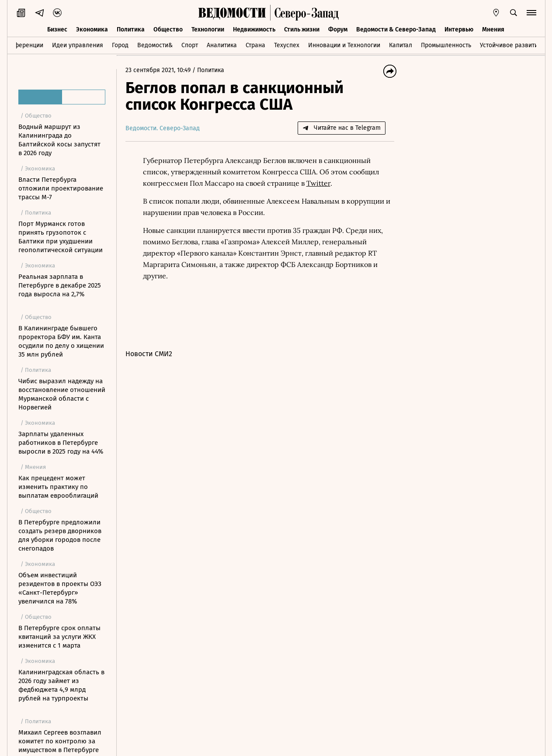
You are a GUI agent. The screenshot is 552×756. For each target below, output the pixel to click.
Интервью (459, 29)
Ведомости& (155, 45)
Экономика (92, 29)
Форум (338, 29)
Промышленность (446, 45)
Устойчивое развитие (511, 45)
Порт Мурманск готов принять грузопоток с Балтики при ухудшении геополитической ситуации (61, 237)
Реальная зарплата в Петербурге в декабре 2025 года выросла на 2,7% (60, 285)
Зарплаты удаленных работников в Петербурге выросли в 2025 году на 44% (61, 443)
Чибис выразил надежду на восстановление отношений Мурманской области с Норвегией (62, 394)
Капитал (401, 45)
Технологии (208, 29)
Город (120, 45)
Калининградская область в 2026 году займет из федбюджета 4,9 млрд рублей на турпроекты (61, 685)
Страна (255, 45)
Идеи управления (78, 45)
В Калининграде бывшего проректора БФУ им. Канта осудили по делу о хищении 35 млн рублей (61, 341)
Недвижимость (254, 29)
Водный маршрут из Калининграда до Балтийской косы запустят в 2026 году (59, 140)
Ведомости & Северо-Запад (396, 29)
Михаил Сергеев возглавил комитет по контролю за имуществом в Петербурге (60, 741)
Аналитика (222, 45)
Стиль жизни (302, 29)
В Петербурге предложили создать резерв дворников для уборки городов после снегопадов (60, 535)
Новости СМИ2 (149, 354)
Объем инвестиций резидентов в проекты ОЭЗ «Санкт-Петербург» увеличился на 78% (60, 588)
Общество (168, 29)
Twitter (318, 183)
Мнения (493, 29)
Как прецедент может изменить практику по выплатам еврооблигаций (58, 487)
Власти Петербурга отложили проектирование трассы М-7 (61, 188)
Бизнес (57, 29)
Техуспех (287, 45)
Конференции (23, 45)
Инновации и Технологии (344, 45)
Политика (131, 29)
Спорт (190, 45)
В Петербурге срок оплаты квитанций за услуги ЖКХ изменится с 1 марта (59, 637)
